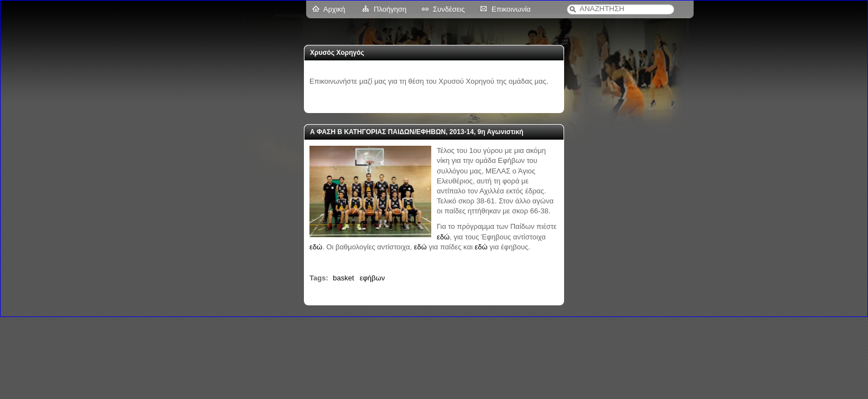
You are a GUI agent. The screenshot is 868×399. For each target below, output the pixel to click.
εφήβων (373, 278)
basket (343, 278)
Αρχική (334, 9)
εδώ (443, 237)
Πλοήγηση (390, 9)
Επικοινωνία (511, 9)
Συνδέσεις (449, 9)
